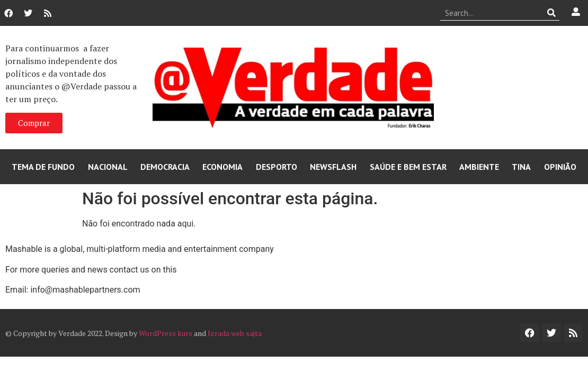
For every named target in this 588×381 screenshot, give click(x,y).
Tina (521, 167)
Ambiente (479, 167)
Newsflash (333, 167)
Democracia (165, 167)
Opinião (560, 167)
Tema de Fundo (43, 167)
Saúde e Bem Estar (408, 167)
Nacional (108, 167)
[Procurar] (552, 13)
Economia (222, 167)
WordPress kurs (166, 333)
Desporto (277, 167)
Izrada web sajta (235, 333)
